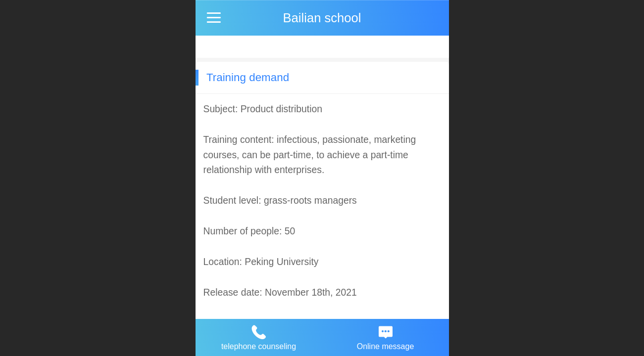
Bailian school (322, 18)
